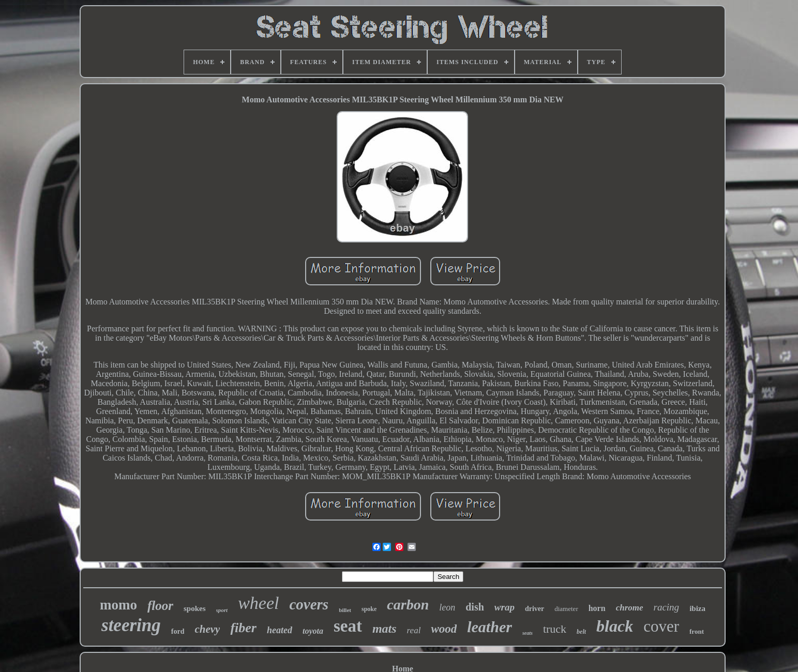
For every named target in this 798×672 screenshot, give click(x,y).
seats (528, 633)
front (697, 631)
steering (131, 625)
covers (309, 604)
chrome (630, 608)
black (615, 626)
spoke (369, 609)
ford (178, 631)
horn (597, 608)
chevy (207, 629)
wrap (505, 607)
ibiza (697, 608)
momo (118, 605)
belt (581, 632)
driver (534, 609)
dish (475, 607)
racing (667, 607)
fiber (243, 628)
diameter (566, 609)
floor (160, 606)
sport (222, 610)
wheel (258, 603)
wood (444, 629)
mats (385, 629)
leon (447, 607)
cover (661, 626)
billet (345, 610)
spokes (195, 608)
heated (280, 630)
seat (348, 626)
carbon (408, 605)
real (414, 630)
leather (490, 627)
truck (555, 629)
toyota (313, 631)
